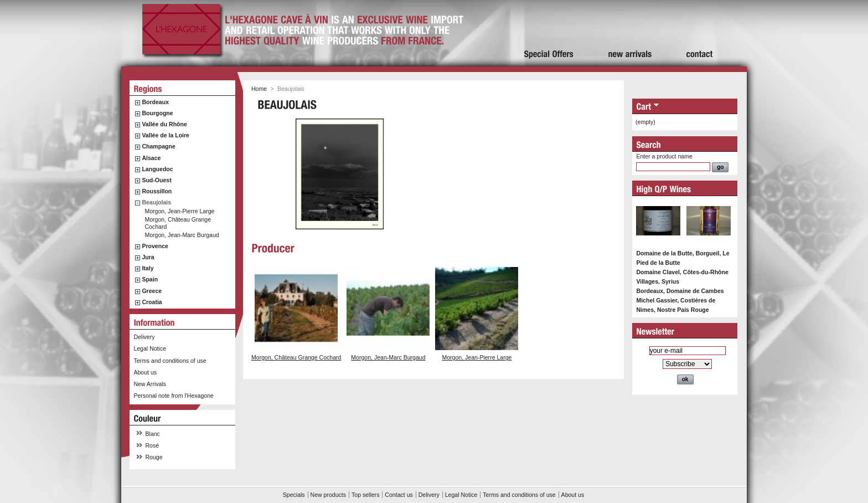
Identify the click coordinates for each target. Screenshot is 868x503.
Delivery (144, 337)
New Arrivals (150, 384)
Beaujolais (156, 202)
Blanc (153, 434)
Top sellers (365, 495)
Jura (148, 257)
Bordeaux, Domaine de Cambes (680, 291)
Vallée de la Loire (166, 135)
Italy (148, 268)
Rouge (154, 457)
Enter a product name (664, 156)
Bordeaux (155, 102)
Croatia (152, 302)
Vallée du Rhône (164, 124)
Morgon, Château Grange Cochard (296, 357)
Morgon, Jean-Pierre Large (179, 211)
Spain (150, 279)
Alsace (151, 158)
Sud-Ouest (156, 180)
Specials (294, 495)
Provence (155, 246)
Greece (152, 291)
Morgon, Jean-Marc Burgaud (182, 235)
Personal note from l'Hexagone (173, 396)
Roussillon (157, 191)
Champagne (158, 146)
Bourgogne (157, 113)
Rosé (153, 445)
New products (328, 495)
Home (259, 89)
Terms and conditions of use (170, 361)
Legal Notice (150, 348)
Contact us (399, 495)
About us (145, 372)
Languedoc (157, 169)
